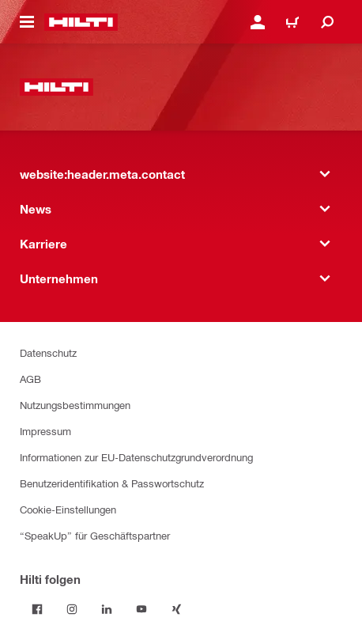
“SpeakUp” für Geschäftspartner (95, 535)
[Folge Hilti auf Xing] (176, 609)
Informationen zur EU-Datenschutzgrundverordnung (136, 457)
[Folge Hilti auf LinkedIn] (107, 609)
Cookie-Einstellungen (68, 509)
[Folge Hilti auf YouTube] (141, 609)
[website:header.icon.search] (327, 22)
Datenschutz (48, 352)
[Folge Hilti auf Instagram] (72, 609)
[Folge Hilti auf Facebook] (37, 609)
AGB (30, 379)
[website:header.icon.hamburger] (27, 22)
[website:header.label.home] (81, 22)
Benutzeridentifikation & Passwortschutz (112, 483)
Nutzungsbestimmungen (75, 405)
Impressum (45, 431)
